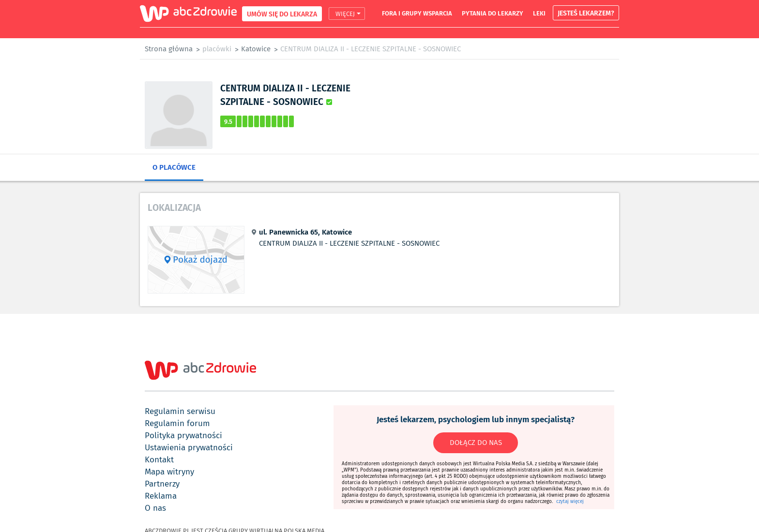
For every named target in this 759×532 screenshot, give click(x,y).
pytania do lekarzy (493, 13)
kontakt (159, 459)
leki (539, 13)
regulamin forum (177, 423)
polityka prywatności (183, 435)
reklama (161, 496)
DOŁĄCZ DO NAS (476, 443)
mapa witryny (169, 472)
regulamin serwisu (180, 411)
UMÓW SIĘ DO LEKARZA (282, 14)
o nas (155, 508)
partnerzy (162, 484)
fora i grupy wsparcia (417, 13)
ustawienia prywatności (189, 447)
